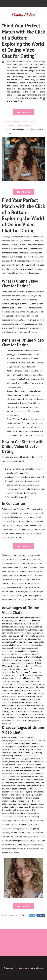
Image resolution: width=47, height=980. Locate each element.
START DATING (24, 112)
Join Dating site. (31, 129)
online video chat (37, 968)
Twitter (32, 915)
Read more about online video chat (22, 121)
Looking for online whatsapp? (19, 125)
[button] (43, 3)
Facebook (41, 915)
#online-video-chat (10, 915)
